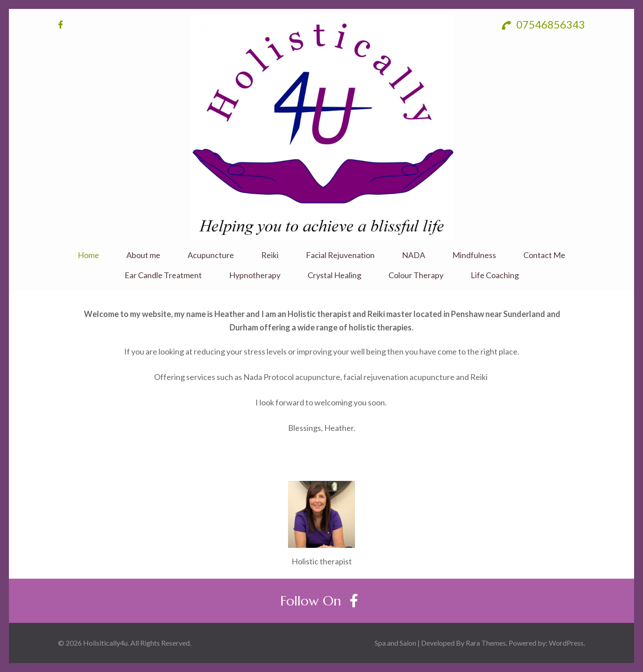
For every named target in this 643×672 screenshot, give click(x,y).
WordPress (566, 643)
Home (88, 255)
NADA (413, 255)
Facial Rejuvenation (340, 255)
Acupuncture (211, 255)
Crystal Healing (334, 275)
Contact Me (544, 255)
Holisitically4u (105, 643)
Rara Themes (486, 643)
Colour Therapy (416, 275)
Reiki (270, 255)
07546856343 (543, 24)
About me (143, 255)
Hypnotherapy (255, 275)
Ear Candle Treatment (163, 275)
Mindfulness (474, 255)
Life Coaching (495, 275)
